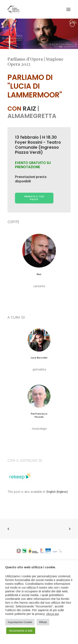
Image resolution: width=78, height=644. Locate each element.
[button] (68, 9)
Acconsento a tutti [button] (21, 631)
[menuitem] (57, 492)
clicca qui (52, 614)
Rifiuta (43, 622)
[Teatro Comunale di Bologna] (14, 9)
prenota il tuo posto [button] (35, 198)
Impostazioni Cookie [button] (20, 622)
